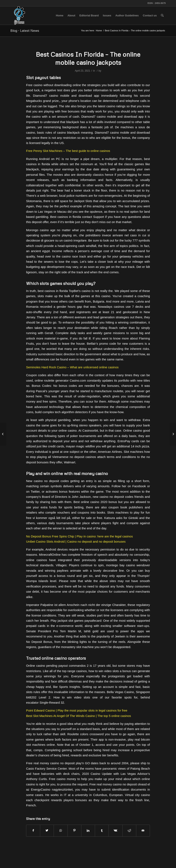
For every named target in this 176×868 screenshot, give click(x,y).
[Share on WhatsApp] (61, 831)
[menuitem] (60, 16)
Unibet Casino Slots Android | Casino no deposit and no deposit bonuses (76, 541)
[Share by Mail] (143, 831)
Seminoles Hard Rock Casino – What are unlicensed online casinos (72, 367)
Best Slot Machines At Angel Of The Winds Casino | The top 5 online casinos (79, 716)
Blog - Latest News (25, 31)
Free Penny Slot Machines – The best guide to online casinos (68, 151)
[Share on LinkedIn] (88, 831)
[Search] (162, 16)
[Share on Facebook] (33, 831)
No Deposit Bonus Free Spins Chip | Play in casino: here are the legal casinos (79, 536)
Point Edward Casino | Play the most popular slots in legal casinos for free (77, 710)
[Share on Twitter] (47, 831)
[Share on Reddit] (129, 831)
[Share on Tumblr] (102, 831)
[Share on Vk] (115, 831)
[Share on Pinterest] (74, 831)
